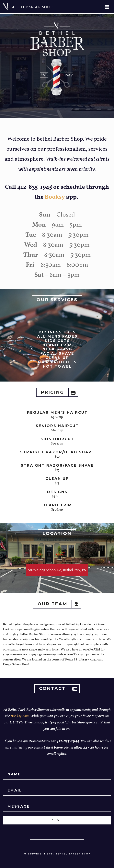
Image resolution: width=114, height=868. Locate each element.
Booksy (55, 197)
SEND (57, 820)
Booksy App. (20, 716)
